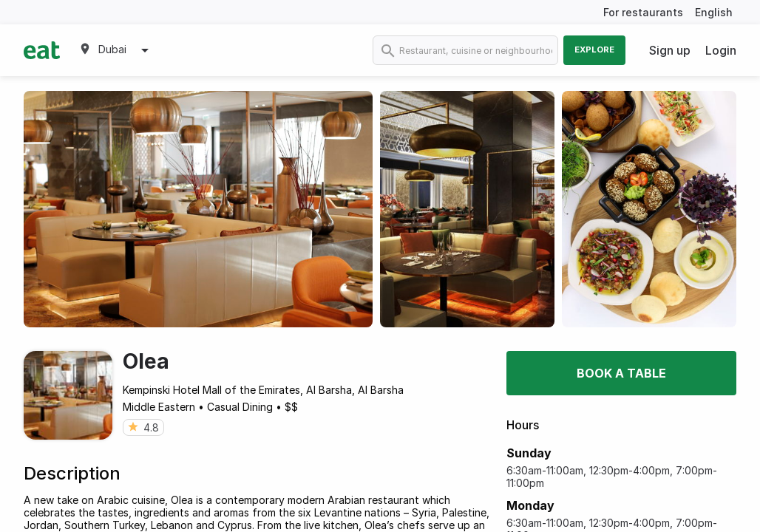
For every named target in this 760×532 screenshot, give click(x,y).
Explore (594, 50)
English (714, 12)
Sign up (670, 50)
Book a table (621, 373)
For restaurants (643, 12)
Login (721, 50)
